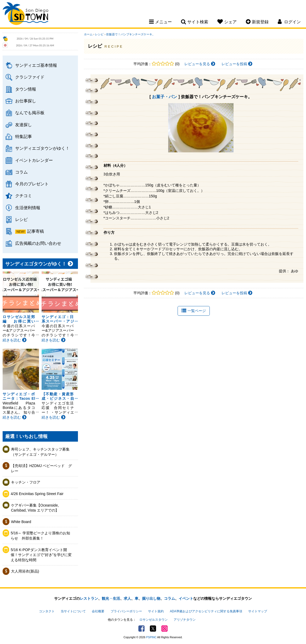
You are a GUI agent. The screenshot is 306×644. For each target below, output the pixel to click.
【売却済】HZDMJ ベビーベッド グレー (41, 468)
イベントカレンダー (34, 160)
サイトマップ (258, 611)
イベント (186, 598)
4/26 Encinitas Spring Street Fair (37, 494)
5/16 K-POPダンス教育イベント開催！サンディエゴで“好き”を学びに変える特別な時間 (41, 555)
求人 (127, 598)
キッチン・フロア (26, 482)
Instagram (165, 629)
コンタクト (47, 611)
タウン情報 (26, 89)
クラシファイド (30, 77)
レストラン (89, 598)
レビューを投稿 (237, 64)
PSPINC (151, 637)
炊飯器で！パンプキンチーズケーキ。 (131, 34)
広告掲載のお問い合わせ (38, 243)
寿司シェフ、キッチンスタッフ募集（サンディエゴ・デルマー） (40, 452)
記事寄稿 (36, 231)
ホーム (88, 34)
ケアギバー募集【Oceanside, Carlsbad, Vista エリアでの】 (35, 508)
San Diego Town (25, 14)
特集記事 (24, 136)
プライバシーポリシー (126, 611)
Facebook (141, 629)
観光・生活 (111, 598)
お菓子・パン (165, 97)
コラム (21, 172)
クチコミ (24, 196)
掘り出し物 (151, 598)
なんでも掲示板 (30, 113)
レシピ (21, 219)
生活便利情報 (28, 208)
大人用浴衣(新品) (25, 571)
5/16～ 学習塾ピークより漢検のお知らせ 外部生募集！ (40, 536)
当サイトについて (73, 611)
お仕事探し (26, 101)
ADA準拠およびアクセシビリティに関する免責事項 (206, 611)
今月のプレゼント (32, 184)
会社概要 (98, 611)
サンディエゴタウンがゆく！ (42, 148)
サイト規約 (156, 611)
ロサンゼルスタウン (154, 620)
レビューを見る (200, 64)
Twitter (153, 629)
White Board (21, 522)
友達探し (24, 125)
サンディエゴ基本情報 (36, 65)
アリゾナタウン (185, 620)
